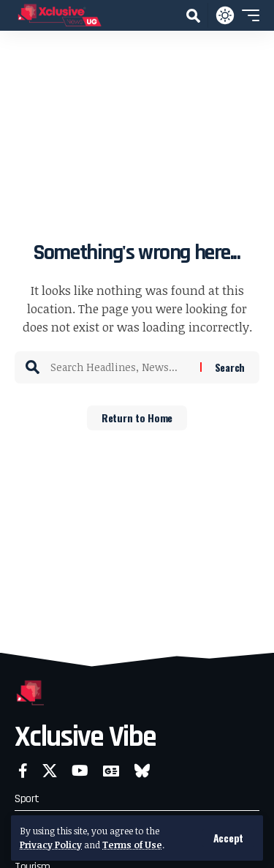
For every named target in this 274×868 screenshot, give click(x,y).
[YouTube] (80, 771)
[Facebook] (23, 771)
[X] (50, 771)
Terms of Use (132, 845)
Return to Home (137, 418)
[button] (228, 838)
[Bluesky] (142, 771)
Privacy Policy (51, 845)
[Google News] (111, 771)
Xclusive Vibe (85, 737)
